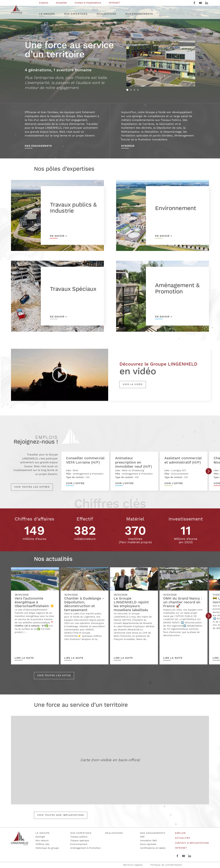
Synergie (128, 146)
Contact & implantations (192, 843)
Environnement (79, 844)
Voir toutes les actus (54, 675)
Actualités (183, 838)
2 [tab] (131, 90)
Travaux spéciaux (80, 841)
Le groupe (43, 833)
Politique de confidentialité (166, 865)
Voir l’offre (75, 483)
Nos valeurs (42, 841)
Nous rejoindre (148, 844)
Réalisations (114, 833)
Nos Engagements (38, 146)
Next (209, 471)
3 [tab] (134, 90)
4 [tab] (138, 90)
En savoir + (59, 236)
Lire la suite (24, 658)
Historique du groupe (47, 848)
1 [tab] (127, 90)
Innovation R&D (148, 841)
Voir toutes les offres (32, 487)
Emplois (180, 833)
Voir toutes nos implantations (61, 815)
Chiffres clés (42, 844)
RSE (142, 837)
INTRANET (181, 848)
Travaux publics (79, 837)
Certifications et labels (153, 848)
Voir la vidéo (133, 384)
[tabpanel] (161, 64)
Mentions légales (133, 865)
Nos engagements (153, 833)
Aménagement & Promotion (85, 848)
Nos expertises (81, 833)
